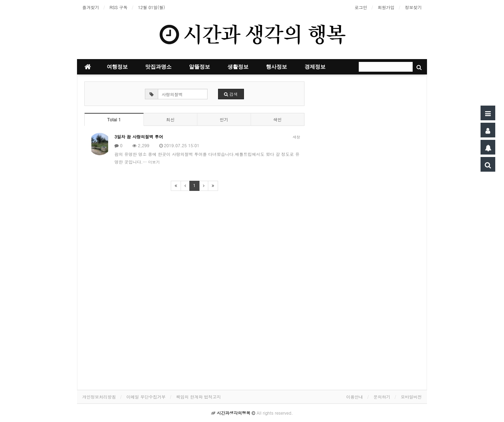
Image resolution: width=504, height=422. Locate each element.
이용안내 (355, 397)
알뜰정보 (199, 67)
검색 (231, 94)
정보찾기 (413, 7)
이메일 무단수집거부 (146, 397)
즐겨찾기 (91, 7)
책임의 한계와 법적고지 (198, 397)
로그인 (361, 7)
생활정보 (238, 67)
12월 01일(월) (151, 7)
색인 (278, 119)
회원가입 (386, 7)
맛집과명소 (158, 67)
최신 (170, 119)
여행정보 (117, 67)
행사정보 (276, 67)
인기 (224, 119)
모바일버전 (411, 397)
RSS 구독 (118, 7)
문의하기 (382, 397)
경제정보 (315, 67)
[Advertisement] (367, 209)
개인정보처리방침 (99, 397)
